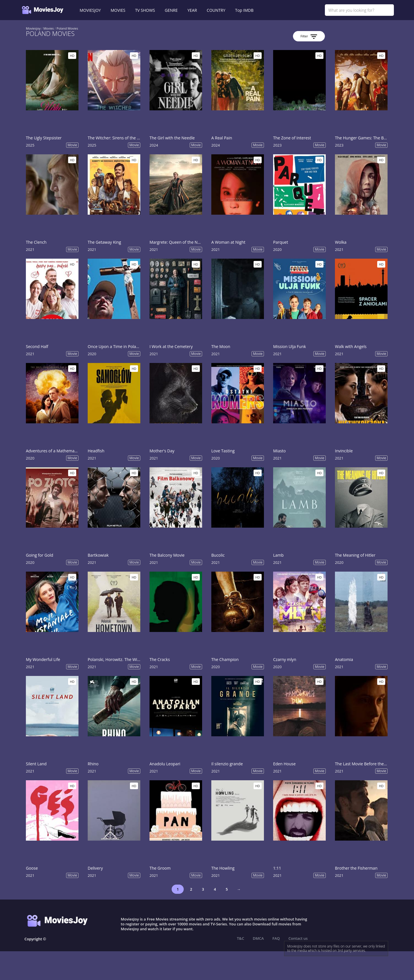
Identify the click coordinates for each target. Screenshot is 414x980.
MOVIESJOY (90, 10)
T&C (240, 938)
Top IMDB (244, 10)
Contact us (298, 938)
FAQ (276, 938)
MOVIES (118, 10)
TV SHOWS (145, 10)
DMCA (258, 938)
